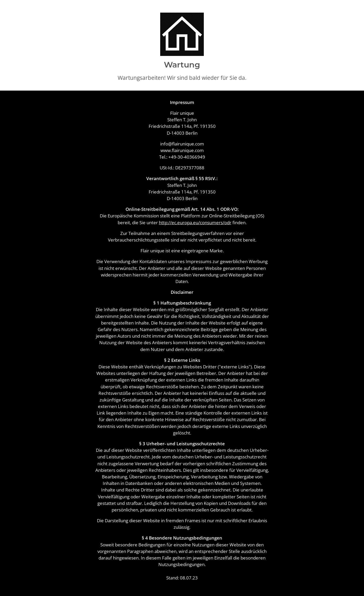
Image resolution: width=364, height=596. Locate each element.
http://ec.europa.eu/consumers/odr (195, 223)
